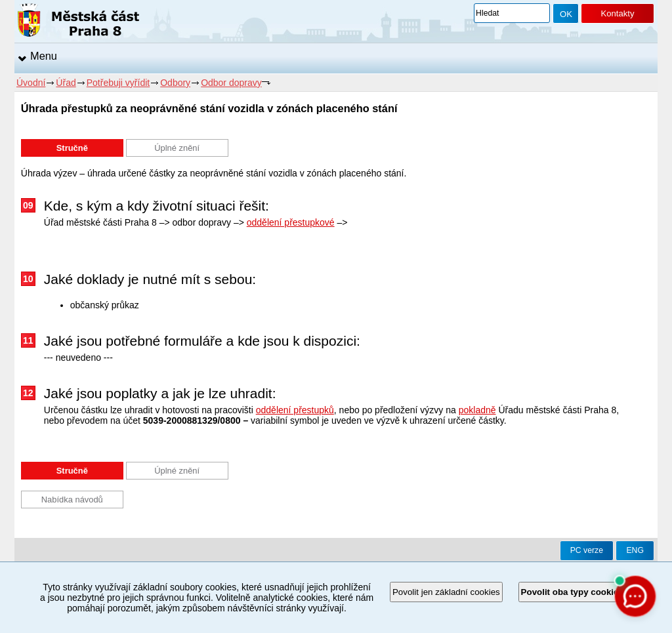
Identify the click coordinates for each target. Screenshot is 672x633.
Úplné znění (177, 148)
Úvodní (31, 83)
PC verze (587, 550)
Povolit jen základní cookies (446, 592)
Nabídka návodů (72, 500)
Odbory (175, 83)
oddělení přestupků (295, 410)
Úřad (66, 83)
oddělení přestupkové (291, 222)
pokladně (477, 410)
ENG (635, 550)
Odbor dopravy (231, 83)
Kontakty (617, 13)
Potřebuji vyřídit (118, 83)
